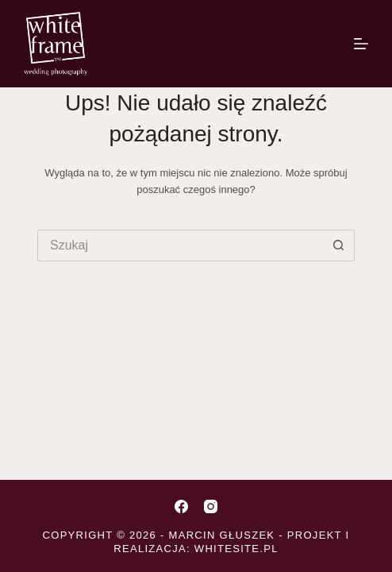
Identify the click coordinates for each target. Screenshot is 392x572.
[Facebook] (181, 506)
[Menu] (361, 44)
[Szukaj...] (180, 245)
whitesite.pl (236, 549)
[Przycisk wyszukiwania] (339, 245)
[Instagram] (211, 506)
